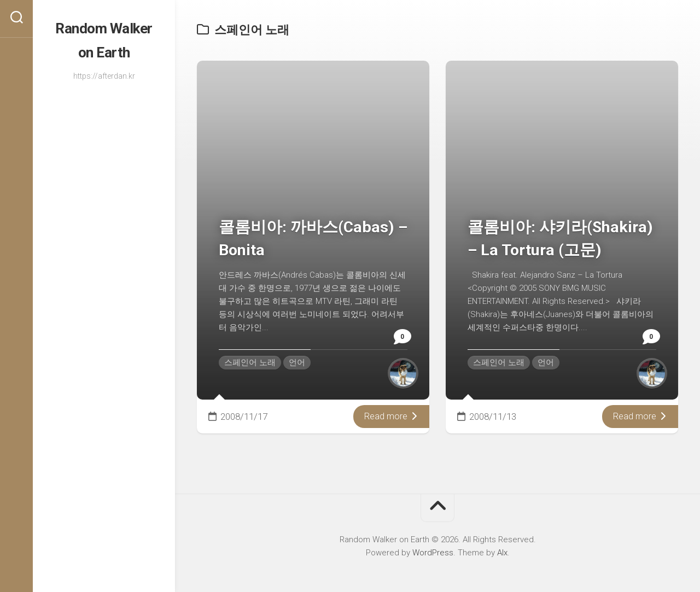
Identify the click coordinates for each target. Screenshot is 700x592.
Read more (391, 417)
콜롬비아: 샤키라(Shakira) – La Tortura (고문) (553, 227)
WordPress (433, 553)
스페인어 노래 (250, 362)
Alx (502, 553)
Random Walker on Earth (104, 36)
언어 (297, 362)
